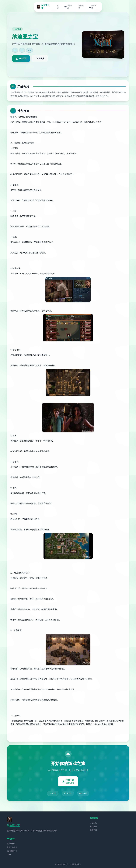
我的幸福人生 (12, 851)
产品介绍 (94, 823)
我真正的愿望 (12, 847)
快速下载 (94, 830)
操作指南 (94, 826)
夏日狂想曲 (11, 844)
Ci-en (9, 855)
